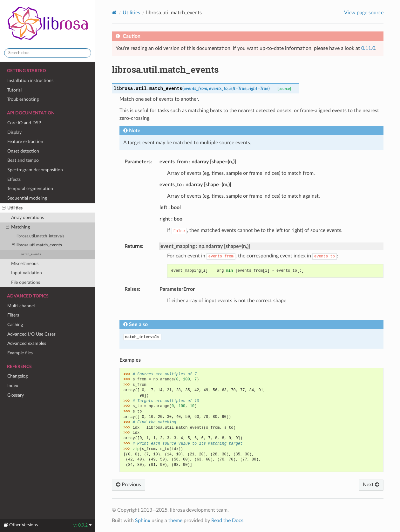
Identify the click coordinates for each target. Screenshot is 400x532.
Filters (13, 315)
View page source (364, 13)
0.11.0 (368, 48)
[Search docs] (48, 53)
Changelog (17, 376)
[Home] (114, 13)
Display (14, 132)
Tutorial (14, 90)
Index (13, 386)
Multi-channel (21, 306)
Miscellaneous (25, 264)
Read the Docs (227, 521)
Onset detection (23, 151)
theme (175, 521)
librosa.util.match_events (37, 245)
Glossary (16, 395)
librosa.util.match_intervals (41, 236)
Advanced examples (27, 343)
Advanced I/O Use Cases (31, 334)
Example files (20, 353)
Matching (18, 227)
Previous (129, 485)
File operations (26, 282)
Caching (15, 325)
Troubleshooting (23, 99)
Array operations (27, 218)
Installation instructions (30, 81)
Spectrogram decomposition (35, 170)
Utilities (12, 208)
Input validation (27, 273)
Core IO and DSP (24, 123)
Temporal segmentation (30, 189)
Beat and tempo (23, 160)
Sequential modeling (27, 198)
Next (371, 485)
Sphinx (143, 521)
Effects (14, 179)
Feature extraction (25, 142)
